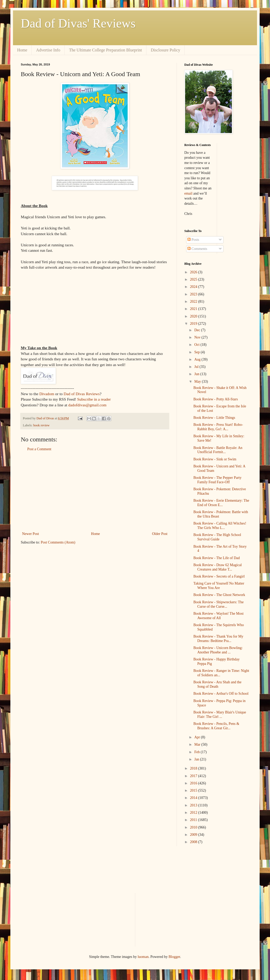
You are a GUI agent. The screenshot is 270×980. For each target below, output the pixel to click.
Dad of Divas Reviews (82, 394)
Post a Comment (39, 449)
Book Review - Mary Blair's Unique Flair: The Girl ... (220, 714)
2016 (194, 783)
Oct (197, 345)
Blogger (174, 957)
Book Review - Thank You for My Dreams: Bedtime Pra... (218, 639)
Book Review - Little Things (214, 418)
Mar (198, 744)
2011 (194, 820)
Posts (193, 240)
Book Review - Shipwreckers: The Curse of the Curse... (218, 604)
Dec (198, 330)
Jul (197, 367)
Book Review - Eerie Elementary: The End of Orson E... (221, 503)
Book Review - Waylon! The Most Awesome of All (218, 616)
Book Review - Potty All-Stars (216, 399)
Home (22, 50)
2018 (194, 768)
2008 (194, 842)
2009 (194, 835)
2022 (194, 302)
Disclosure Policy (166, 50)
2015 (194, 790)
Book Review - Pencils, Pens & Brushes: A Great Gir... (216, 726)
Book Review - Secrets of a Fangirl (219, 576)
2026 (194, 272)
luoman (143, 957)
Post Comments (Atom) (58, 542)
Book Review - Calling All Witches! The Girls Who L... (220, 526)
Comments (197, 249)
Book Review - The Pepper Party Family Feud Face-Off (217, 480)
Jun (197, 374)
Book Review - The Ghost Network (219, 595)
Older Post (160, 534)
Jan (197, 759)
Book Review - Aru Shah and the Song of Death (217, 684)
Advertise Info (48, 50)
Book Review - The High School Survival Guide (217, 537)
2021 (194, 309)
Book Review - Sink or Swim (215, 459)
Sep (197, 352)
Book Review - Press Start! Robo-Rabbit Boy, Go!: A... (218, 427)
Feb (197, 752)
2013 (194, 805)
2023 (194, 294)
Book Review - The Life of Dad (217, 558)
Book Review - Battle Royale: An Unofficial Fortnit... (218, 450)
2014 (194, 798)
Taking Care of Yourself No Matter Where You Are (219, 586)
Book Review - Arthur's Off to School (221, 694)
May (198, 382)
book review (41, 425)
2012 (194, 813)
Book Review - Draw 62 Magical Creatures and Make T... (218, 567)
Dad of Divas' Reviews (78, 23)
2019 (194, 324)
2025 (194, 279)
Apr (197, 737)
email (188, 193)
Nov (198, 337)
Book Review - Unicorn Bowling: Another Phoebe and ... (218, 650)
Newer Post (31, 534)
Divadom (47, 394)
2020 (194, 316)
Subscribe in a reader (94, 399)
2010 (194, 827)
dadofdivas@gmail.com (87, 405)
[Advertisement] (95, 492)
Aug (198, 359)
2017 (194, 776)
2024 (194, 287)
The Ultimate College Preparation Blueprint (106, 50)
